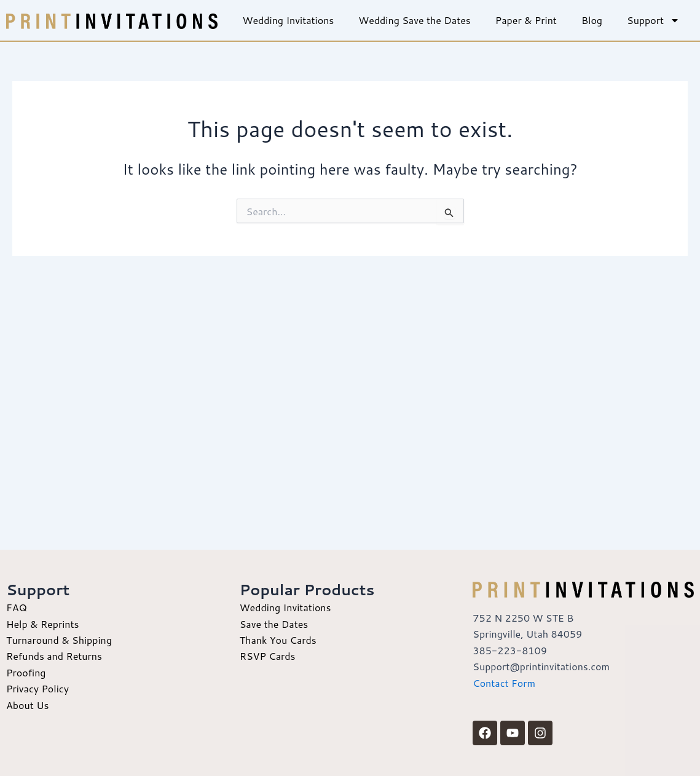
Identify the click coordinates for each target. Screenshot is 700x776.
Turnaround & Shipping (59, 640)
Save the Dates (274, 624)
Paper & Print (526, 20)
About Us (27, 705)
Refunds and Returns (54, 656)
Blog (592, 20)
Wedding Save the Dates (415, 20)
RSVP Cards (268, 656)
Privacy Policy (37, 688)
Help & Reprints (42, 624)
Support (653, 20)
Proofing (26, 672)
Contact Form (504, 683)
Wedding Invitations (288, 20)
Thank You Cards (278, 640)
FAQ (17, 607)
